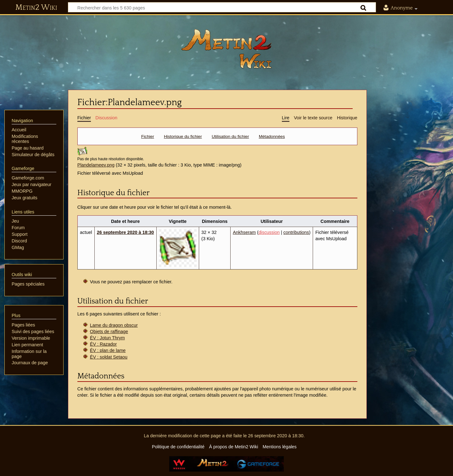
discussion (269, 232)
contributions (296, 232)
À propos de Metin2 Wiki (233, 447)
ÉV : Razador (103, 344)
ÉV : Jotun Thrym (107, 338)
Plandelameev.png (96, 165)
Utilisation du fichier (230, 136)
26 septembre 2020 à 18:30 (126, 232)
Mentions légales (280, 447)
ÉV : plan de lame (108, 350)
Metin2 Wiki (36, 8)
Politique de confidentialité (178, 447)
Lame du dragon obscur (114, 325)
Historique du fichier (183, 136)
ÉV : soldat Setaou (109, 357)
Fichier (148, 136)
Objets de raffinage (109, 331)
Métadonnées (272, 136)
